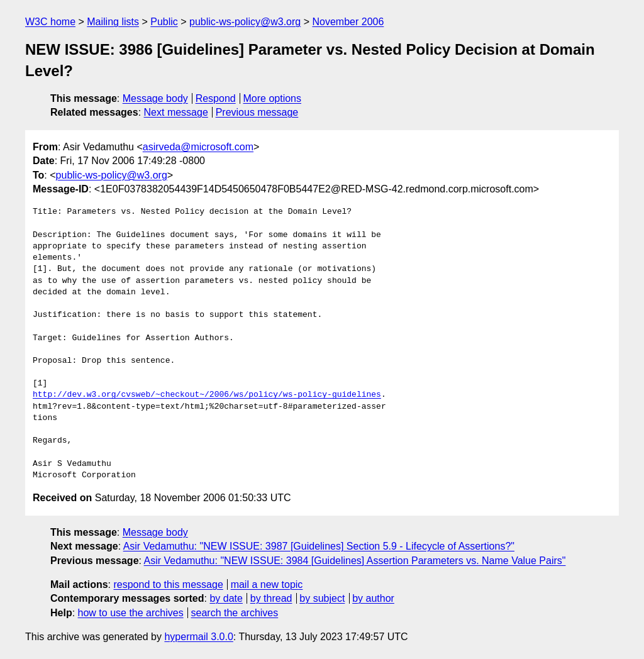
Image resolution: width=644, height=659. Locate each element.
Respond (216, 98)
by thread (271, 598)
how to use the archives (131, 613)
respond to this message (168, 584)
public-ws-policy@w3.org (245, 22)
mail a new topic (267, 584)
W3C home (50, 22)
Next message (176, 112)
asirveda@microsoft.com (198, 147)
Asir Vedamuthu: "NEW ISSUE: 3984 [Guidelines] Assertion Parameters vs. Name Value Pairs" (355, 561)
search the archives (235, 613)
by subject (322, 598)
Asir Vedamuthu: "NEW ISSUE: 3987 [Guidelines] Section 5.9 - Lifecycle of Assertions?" (319, 546)
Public (164, 22)
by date (226, 598)
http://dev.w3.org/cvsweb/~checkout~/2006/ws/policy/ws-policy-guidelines (207, 395)
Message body (155, 98)
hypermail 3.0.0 (198, 637)
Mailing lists (113, 22)
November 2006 (348, 22)
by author (373, 598)
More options (273, 98)
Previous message (257, 112)
